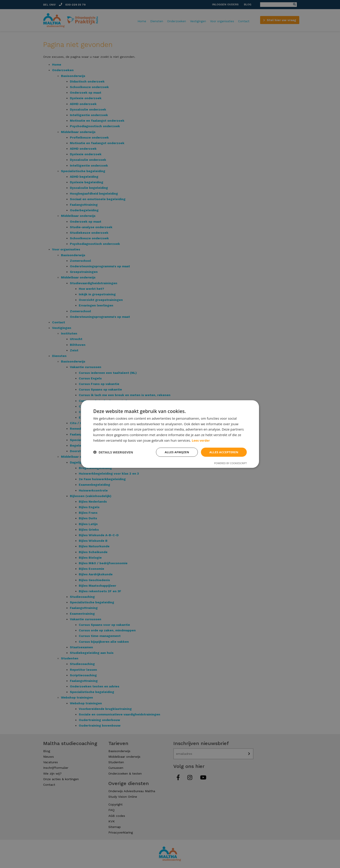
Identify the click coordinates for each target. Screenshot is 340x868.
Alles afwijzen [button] (174, 452)
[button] (113, 452)
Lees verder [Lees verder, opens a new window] (201, 440)
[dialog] (170, 434)
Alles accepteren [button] (223, 452)
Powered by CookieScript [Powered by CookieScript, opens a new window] (230, 463)
